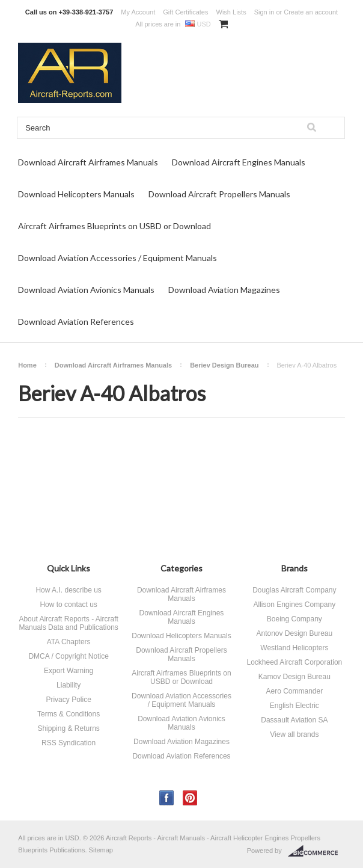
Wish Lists (231, 12)
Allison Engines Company (294, 605)
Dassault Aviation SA (294, 720)
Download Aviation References (76, 322)
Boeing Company (294, 619)
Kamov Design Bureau (294, 677)
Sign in (264, 12)
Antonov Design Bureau (294, 633)
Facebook (167, 798)
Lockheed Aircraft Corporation (294, 662)
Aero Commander (294, 691)
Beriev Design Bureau (224, 365)
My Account (138, 12)
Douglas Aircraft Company (294, 590)
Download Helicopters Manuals (76, 194)
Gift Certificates (185, 12)
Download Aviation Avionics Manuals (86, 290)
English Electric (294, 706)
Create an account (311, 12)
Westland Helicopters (294, 648)
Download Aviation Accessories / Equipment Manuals (117, 258)
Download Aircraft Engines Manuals (239, 162)
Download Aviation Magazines (224, 290)
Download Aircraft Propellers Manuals (219, 194)
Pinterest (190, 798)
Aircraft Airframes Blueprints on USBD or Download (114, 226)
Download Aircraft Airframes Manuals (88, 162)
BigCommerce (316, 851)
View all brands (294, 734)
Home (27, 365)
